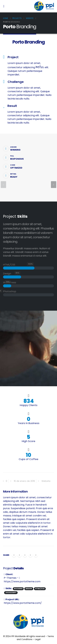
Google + (30, 555)
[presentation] (3, 185)
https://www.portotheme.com (22, 580)
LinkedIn (25, 555)
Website (46, 481)
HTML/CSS (40, 589)
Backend (18, 589)
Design (29, 589)
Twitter (19, 555)
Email (36, 555)
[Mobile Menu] (5, 6)
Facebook (14, 555)
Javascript (11, 593)
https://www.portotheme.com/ (23, 603)
